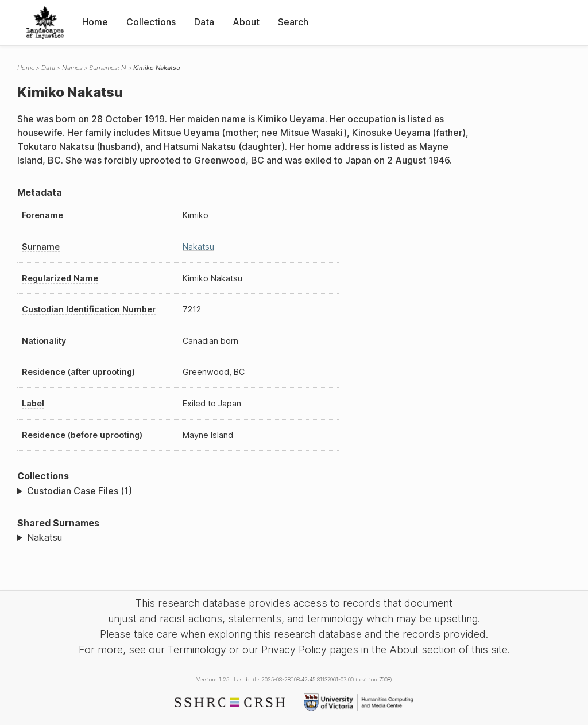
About (246, 22)
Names (72, 68)
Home (95, 22)
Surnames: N (108, 68)
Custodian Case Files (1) (80, 491)
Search (293, 22)
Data (204, 22)
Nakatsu (198, 247)
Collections (151, 22)
